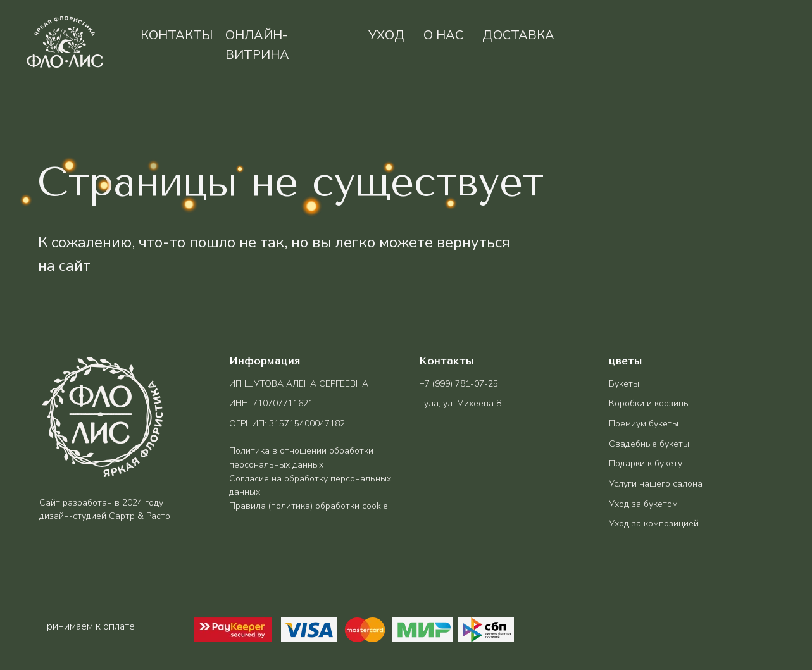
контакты (177, 35)
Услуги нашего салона (656, 484)
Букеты (624, 384)
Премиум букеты (644, 424)
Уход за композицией (654, 524)
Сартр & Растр (140, 516)
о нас (443, 35)
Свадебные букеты (649, 444)
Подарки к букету (646, 463)
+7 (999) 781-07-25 (459, 384)
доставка (518, 35)
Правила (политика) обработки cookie (309, 506)
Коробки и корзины (649, 403)
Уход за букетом (643, 504)
